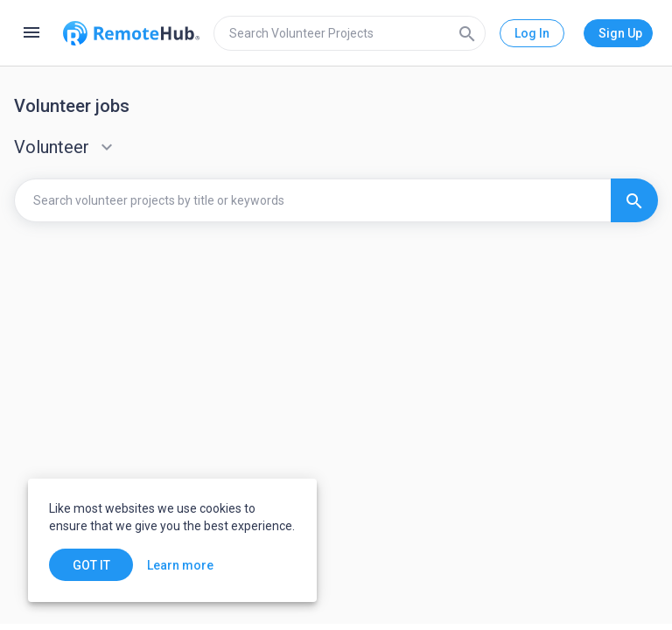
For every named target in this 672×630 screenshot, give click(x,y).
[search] (350, 33)
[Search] (467, 33)
